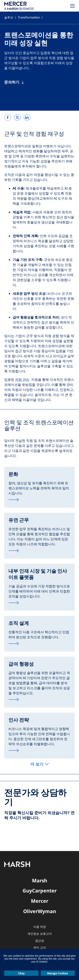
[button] (39, 764)
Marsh (40, 880)
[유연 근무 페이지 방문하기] (39, 551)
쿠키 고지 (40, 948)
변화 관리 (22, 380)
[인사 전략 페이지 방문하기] (39, 750)
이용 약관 (40, 927)
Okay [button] (21, 973)
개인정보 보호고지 (40, 934)
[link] (8, 117)
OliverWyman (40, 911)
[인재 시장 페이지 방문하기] (39, 603)
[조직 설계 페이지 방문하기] (39, 644)
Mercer (40, 901)
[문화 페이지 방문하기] (39, 500)
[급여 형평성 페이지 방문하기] (39, 700)
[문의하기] (14, 82)
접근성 (40, 941)
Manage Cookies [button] (58, 973)
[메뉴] (72, 6)
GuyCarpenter (40, 891)
